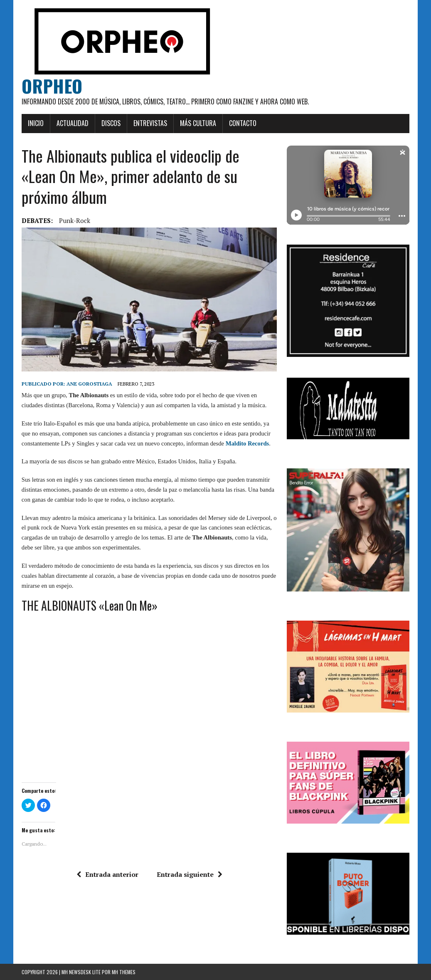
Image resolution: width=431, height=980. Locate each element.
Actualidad (73, 123)
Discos (111, 123)
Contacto (243, 123)
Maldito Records (248, 443)
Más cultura (198, 123)
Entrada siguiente (190, 874)
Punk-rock (75, 220)
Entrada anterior (107, 874)
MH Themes (124, 972)
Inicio (36, 123)
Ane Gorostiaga (89, 384)
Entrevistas (150, 123)
